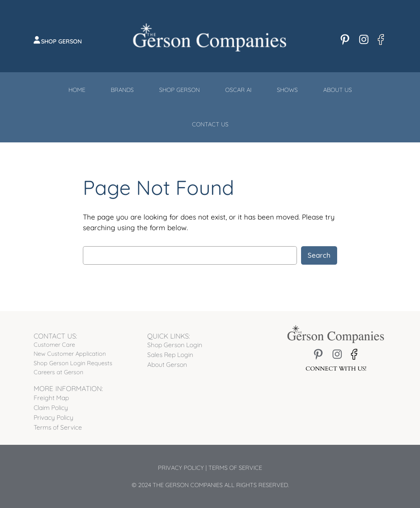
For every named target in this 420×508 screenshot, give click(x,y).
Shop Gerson (62, 41)
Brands (122, 90)
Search (319, 255)
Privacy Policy (181, 468)
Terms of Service (235, 468)
